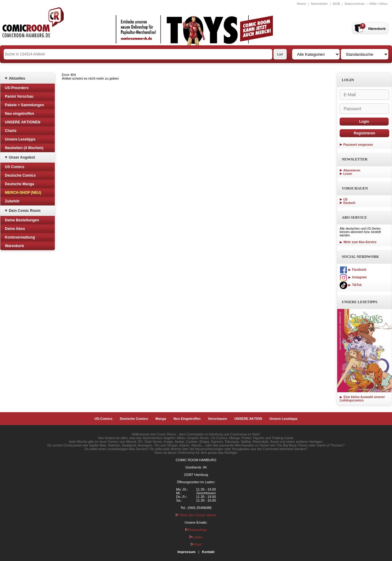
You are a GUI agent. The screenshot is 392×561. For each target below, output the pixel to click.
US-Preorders (17, 88)
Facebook (353, 270)
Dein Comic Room (25, 211)
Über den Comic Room (196, 515)
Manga (161, 419)
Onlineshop (196, 530)
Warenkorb (14, 246)
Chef (196, 544)
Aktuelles (17, 78)
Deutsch (349, 203)
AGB (336, 4)
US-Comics (104, 419)
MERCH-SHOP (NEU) (23, 193)
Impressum (187, 552)
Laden (196, 537)
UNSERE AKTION (248, 419)
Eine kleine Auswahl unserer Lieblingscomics (362, 399)
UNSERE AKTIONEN (23, 122)
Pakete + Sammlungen (24, 105)
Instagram (353, 277)
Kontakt (208, 552)
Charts (11, 131)
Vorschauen (217, 419)
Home (302, 4)
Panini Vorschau (19, 96)
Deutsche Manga (19, 184)
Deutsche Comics (20, 175)
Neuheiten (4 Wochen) (24, 148)
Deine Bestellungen (22, 220)
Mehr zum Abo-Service (358, 242)
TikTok (351, 285)
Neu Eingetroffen (187, 419)
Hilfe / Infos (378, 4)
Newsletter (319, 4)
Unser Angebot (22, 157)
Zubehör (12, 201)
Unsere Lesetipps (20, 139)
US (345, 200)
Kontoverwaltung (20, 237)
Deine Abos (15, 229)
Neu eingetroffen (19, 114)
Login (364, 122)
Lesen (348, 174)
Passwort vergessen (358, 145)
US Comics (15, 167)
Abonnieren (352, 170)
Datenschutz (354, 4)
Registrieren (364, 133)
